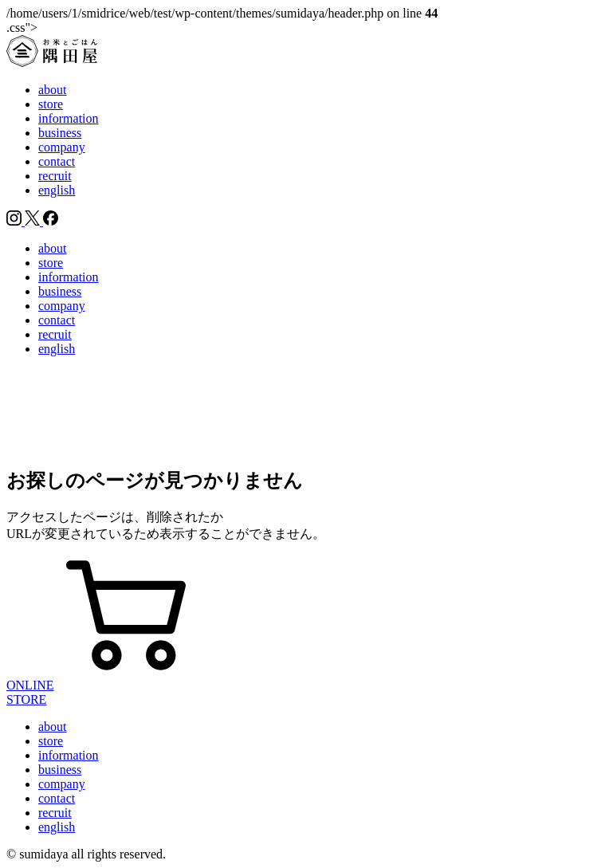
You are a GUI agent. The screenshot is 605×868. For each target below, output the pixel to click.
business (60, 133)
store (51, 104)
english (57, 190)
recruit (55, 176)
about (53, 90)
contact (57, 161)
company (62, 147)
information (69, 118)
